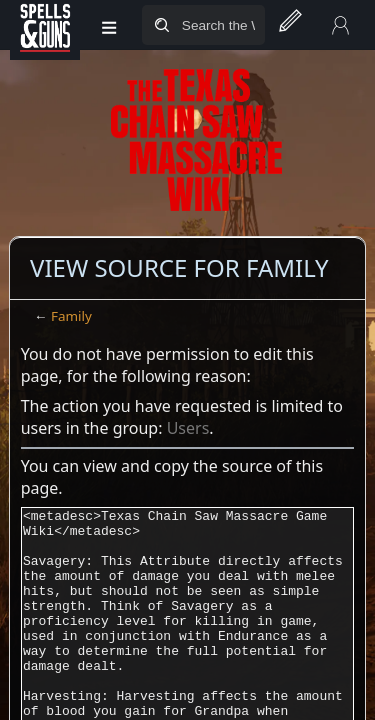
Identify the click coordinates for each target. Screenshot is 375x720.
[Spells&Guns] (45, 25)
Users (188, 428)
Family (71, 316)
